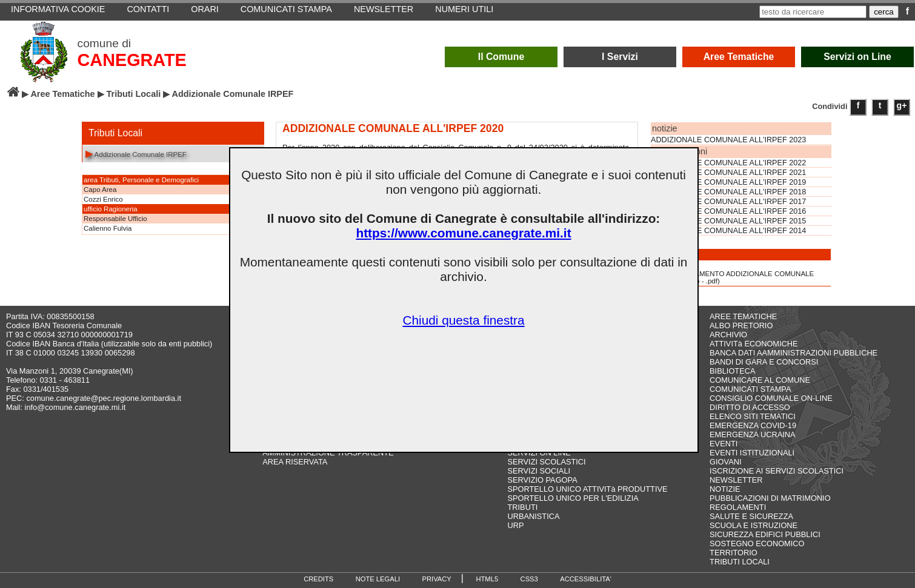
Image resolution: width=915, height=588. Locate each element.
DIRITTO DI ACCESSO (750, 407)
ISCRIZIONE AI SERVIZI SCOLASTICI (777, 471)
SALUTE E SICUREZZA (751, 516)
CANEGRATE (132, 60)
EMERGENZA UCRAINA (753, 434)
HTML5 (487, 579)
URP (515, 525)
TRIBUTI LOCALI (740, 562)
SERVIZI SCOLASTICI (546, 462)
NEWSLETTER (736, 480)
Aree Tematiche (739, 57)
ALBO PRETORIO (741, 325)
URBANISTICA (533, 516)
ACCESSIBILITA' (586, 579)
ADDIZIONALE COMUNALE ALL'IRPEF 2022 (728, 163)
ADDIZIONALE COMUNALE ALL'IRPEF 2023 (728, 140)
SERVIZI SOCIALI (539, 471)
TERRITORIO (734, 553)
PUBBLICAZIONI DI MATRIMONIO (770, 498)
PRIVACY (437, 579)
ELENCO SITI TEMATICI (753, 416)
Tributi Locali (134, 94)
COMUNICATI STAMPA (750, 389)
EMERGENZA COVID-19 (753, 425)
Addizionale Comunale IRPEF (136, 154)
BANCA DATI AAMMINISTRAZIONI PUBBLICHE (794, 353)
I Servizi (620, 57)
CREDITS (318, 579)
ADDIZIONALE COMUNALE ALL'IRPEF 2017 (728, 202)
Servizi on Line (857, 57)
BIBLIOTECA (732, 371)
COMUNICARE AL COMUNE (760, 380)
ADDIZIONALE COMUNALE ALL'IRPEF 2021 (728, 173)
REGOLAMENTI (738, 507)
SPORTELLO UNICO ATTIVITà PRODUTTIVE (587, 489)
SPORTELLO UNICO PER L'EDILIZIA (573, 498)
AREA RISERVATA (295, 462)
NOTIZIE (725, 489)
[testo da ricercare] (813, 12)
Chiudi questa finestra (463, 320)
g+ (902, 105)
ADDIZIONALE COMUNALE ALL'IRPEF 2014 (728, 231)
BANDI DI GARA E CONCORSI (764, 362)
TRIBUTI (522, 507)
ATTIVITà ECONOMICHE (754, 344)
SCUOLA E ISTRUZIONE (754, 525)
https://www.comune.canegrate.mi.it (463, 233)
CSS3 (529, 579)
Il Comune (501, 57)
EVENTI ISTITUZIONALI (752, 453)
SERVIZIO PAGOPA (542, 480)
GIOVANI (725, 462)
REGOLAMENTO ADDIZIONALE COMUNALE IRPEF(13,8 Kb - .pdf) (733, 273)
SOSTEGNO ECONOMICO (757, 543)
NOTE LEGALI (378, 579)
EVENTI (724, 444)
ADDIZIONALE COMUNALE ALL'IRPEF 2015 (728, 221)
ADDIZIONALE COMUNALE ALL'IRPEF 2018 (728, 192)
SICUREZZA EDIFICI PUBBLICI (765, 534)
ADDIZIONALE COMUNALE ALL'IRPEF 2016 (728, 211)
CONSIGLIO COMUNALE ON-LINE (771, 398)
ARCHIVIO (728, 335)
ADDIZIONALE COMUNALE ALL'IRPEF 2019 (728, 182)
